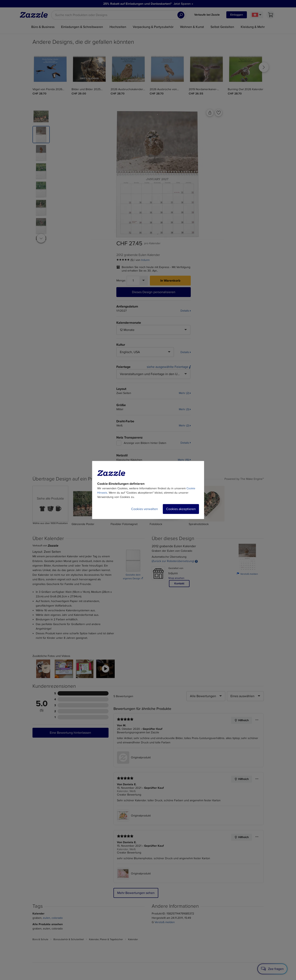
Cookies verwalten (145, 509)
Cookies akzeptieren (181, 509)
